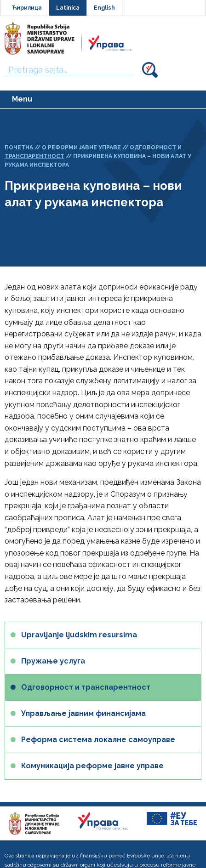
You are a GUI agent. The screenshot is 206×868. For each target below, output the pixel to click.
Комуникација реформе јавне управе (92, 766)
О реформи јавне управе (81, 148)
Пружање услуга (53, 661)
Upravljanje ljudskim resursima (79, 635)
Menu (22, 99)
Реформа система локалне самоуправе (98, 740)
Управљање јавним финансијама (83, 713)
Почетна (19, 148)
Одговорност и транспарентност (86, 687)
